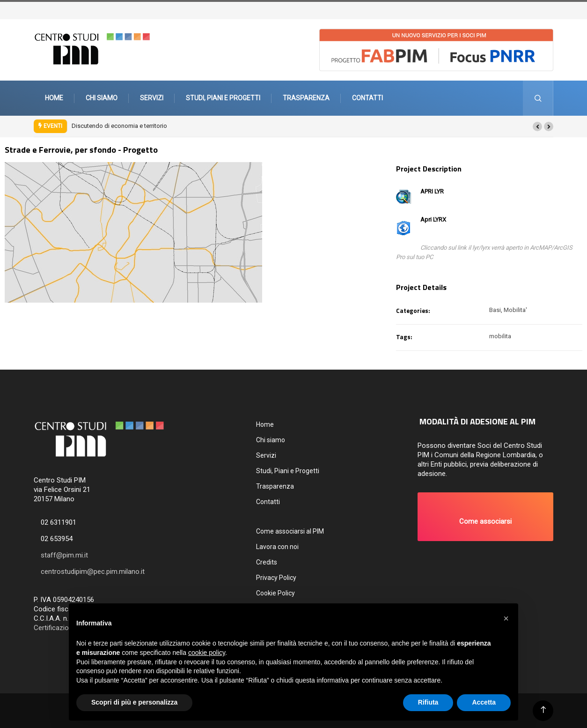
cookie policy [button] (207, 653)
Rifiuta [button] (428, 702)
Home (54, 98)
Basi (495, 310)
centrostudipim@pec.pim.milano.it (93, 572)
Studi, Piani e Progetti (223, 98)
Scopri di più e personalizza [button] (134, 702)
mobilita (500, 336)
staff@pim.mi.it (64, 555)
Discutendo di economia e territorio (119, 126)
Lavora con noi (277, 547)
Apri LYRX (433, 219)
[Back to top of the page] (543, 710)
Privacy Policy (276, 578)
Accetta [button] (484, 702)
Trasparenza (306, 98)
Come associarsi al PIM (290, 531)
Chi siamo (102, 98)
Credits (267, 562)
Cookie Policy (275, 593)
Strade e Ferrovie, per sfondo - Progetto (81, 150)
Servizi (152, 98)
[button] (537, 126)
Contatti (367, 98)
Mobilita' (515, 310)
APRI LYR (432, 191)
